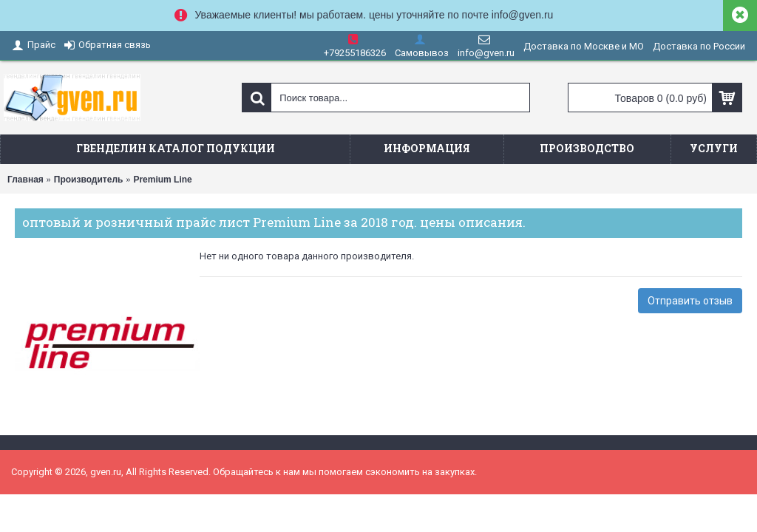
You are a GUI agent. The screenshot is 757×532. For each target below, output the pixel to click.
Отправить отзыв (690, 301)
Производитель (89, 180)
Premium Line (162, 180)
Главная (26, 180)
